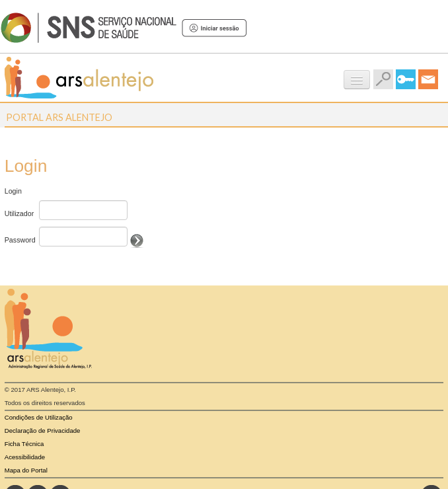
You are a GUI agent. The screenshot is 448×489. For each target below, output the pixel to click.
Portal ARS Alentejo (59, 117)
